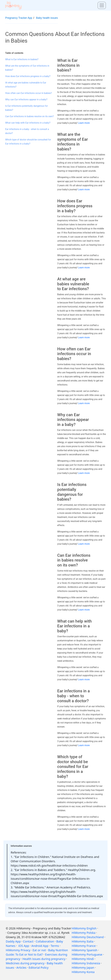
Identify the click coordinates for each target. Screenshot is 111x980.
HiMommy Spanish (84, 950)
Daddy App (13, 941)
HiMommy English (84, 928)
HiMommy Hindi (83, 959)
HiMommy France (84, 946)
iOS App (24, 946)
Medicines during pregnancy (25, 963)
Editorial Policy (39, 968)
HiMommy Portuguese (87, 954)
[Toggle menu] (102, 5)
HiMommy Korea (83, 972)
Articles (21, 968)
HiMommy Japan (83, 968)
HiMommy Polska (84, 933)
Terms (55, 946)
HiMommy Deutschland (88, 937)
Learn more (84, 123)
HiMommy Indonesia (86, 963)
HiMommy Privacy (18, 950)
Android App (40, 946)
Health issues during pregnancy (44, 959)
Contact (28, 941)
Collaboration (45, 941)
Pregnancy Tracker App (19, 18)
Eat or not (39, 950)
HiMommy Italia (83, 941)
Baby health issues (47, 18)
